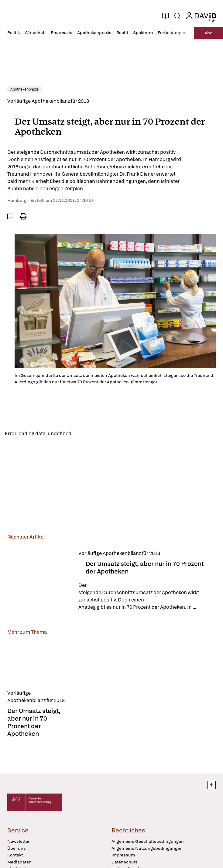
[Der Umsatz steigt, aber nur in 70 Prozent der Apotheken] (39, 580)
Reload (84, 434)
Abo (208, 33)
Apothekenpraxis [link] (25, 89)
